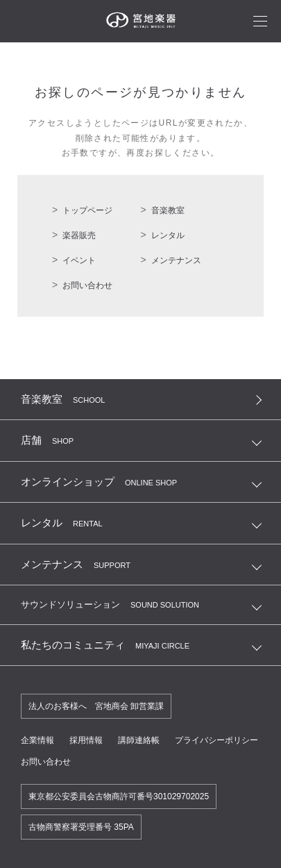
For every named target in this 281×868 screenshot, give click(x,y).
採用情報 (86, 740)
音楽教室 (168, 210)
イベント (79, 260)
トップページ (87, 210)
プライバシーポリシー (216, 740)
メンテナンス (176, 260)
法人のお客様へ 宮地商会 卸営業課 (96, 706)
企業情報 (37, 740)
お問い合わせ (87, 285)
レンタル (168, 235)
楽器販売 (79, 235)
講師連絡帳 (139, 740)
